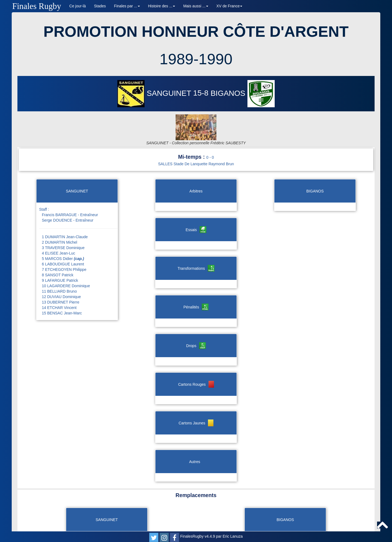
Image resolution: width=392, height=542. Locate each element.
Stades (100, 6)
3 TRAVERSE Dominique (63, 227)
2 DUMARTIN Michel (60, 222)
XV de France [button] (229, 6)
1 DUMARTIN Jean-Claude (65, 216)
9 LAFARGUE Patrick (60, 260)
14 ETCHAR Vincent (59, 287)
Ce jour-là (78, 6)
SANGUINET (155, 93)
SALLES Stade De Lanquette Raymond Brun (196, 143)
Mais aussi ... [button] (196, 6)
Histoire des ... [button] (162, 6)
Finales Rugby (37, 6)
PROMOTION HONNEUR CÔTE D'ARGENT (196, 31)
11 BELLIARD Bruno (59, 271)
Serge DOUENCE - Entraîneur (68, 200)
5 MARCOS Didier (63, 238)
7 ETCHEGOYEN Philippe (64, 249)
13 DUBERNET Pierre (61, 282)
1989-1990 (196, 59)
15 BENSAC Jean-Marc (62, 293)
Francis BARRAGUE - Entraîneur (70, 194)
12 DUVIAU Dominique (61, 276)
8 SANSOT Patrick (58, 255)
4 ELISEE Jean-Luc (59, 233)
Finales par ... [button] (127, 6)
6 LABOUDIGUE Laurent (63, 244)
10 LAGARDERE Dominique (66, 265)
